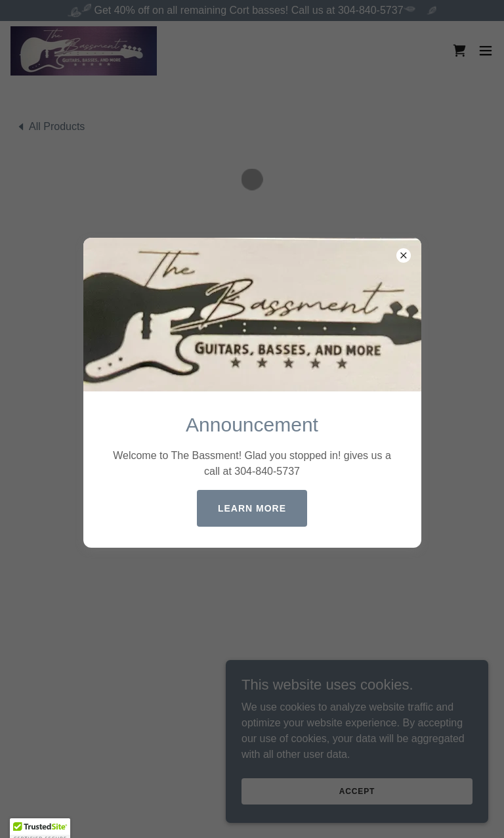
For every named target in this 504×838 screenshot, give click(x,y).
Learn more (252, 508)
